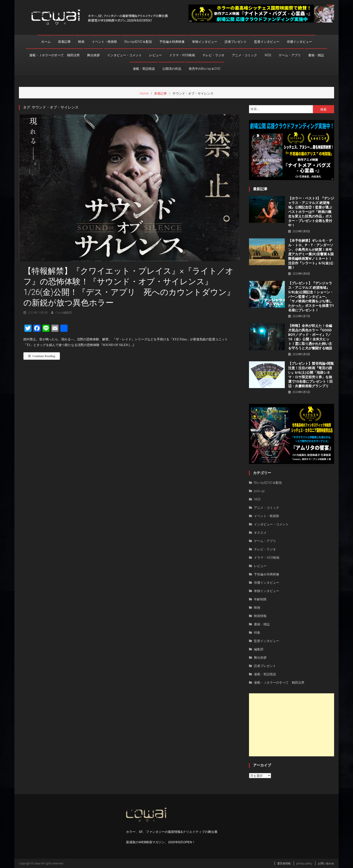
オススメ (260, 532)
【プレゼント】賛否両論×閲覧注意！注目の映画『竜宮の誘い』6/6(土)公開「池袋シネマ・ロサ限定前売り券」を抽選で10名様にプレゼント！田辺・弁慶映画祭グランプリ (311, 375)
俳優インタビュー (299, 42)
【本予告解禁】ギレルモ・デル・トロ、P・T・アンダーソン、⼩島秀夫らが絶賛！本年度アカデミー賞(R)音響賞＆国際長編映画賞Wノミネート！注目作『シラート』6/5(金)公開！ (311, 254)
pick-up (259, 491)
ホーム (46, 42)
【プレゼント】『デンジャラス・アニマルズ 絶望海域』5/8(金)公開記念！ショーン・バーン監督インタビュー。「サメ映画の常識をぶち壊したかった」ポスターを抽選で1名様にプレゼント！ (311, 297)
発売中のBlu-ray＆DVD (205, 69)
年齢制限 (260, 599)
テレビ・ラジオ (213, 55)
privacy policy (304, 863)
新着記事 (64, 42)
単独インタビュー (205, 42)
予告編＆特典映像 (172, 42)
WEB (268, 55)
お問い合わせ (326, 863)
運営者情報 (284, 863)
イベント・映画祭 (104, 42)
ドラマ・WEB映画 (182, 55)
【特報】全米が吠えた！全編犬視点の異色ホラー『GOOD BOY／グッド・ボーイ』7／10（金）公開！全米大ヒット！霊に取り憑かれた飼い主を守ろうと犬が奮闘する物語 (310, 337)
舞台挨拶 (93, 55)
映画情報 (260, 616)
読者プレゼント (236, 42)
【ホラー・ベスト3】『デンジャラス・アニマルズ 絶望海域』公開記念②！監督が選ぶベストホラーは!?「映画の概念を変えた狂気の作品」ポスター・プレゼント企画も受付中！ (311, 212)
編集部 (259, 649)
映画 (81, 42)
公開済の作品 (172, 69)
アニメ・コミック (244, 55)
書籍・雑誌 (316, 55)
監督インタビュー (267, 42)
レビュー (156, 55)
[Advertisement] (292, 725)
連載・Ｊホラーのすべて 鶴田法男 (54, 55)
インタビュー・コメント (124, 55)
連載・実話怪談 (144, 69)
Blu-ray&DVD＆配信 (138, 42)
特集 (257, 632)
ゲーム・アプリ (290, 55)
